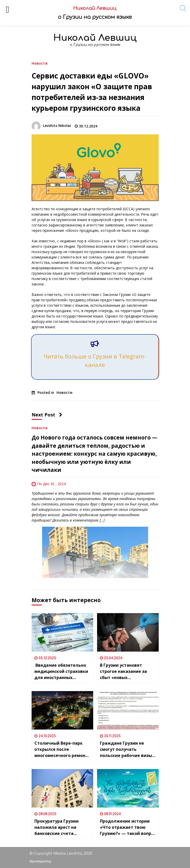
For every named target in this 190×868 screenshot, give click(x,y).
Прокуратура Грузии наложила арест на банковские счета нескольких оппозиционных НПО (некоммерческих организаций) (57, 827)
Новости (40, 63)
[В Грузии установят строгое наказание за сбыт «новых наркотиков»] (128, 632)
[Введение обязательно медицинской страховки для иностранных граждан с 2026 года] (62, 632)
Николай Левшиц (95, 38)
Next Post (47, 415)
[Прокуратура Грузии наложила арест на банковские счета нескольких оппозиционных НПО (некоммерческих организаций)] (62, 788)
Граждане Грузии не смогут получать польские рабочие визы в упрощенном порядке (128, 749)
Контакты (40, 861)
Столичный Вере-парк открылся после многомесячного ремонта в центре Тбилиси (62, 749)
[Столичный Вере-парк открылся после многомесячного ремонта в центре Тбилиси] (62, 710)
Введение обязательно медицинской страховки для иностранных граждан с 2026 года (61, 671)
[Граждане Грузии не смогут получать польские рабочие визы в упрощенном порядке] (128, 710)
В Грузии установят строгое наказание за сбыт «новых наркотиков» (123, 671)
